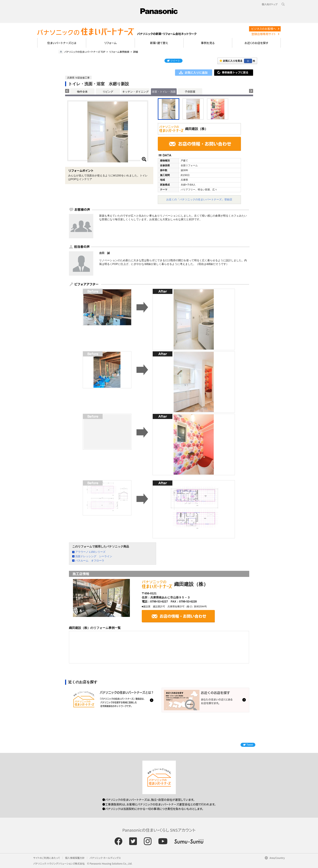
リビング (108, 92)
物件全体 (82, 92)
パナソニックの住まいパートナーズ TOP (85, 52)
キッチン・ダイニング (135, 92)
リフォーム (110, 43)
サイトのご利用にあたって (47, 858)
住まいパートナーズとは (62, 43)
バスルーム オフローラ (90, 561)
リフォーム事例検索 (119, 52)
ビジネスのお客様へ (264, 29)
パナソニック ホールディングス (105, 858)
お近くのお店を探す (256, 43)
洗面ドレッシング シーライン (94, 556)
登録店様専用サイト (264, 34)
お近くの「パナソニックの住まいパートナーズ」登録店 (199, 199)
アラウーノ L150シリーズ (90, 552)
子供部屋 (190, 92)
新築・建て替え (159, 43)
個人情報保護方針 (75, 858)
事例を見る (208, 43)
